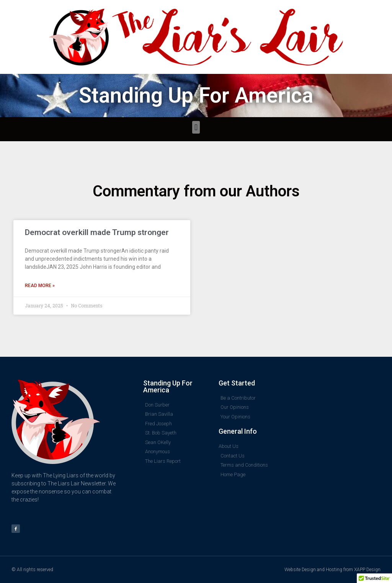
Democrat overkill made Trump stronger (97, 232)
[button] (196, 127)
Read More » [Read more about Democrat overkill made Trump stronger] (40, 286)
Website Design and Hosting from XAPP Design (332, 570)
